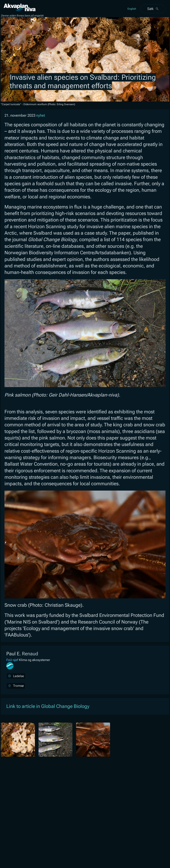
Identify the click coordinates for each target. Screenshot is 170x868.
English (132, 9)
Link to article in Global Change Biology (48, 706)
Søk (153, 9)
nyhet (41, 115)
